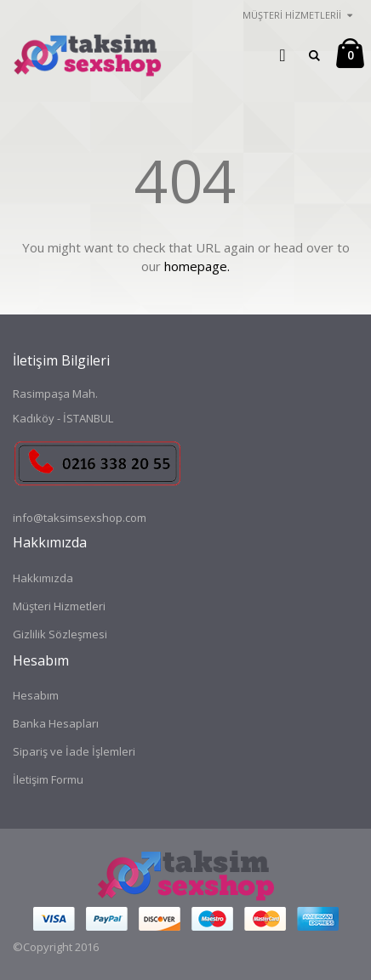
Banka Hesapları (56, 723)
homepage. (197, 266)
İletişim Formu (48, 779)
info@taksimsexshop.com (80, 518)
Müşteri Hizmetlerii (292, 15)
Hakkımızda (43, 578)
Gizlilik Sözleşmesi (60, 634)
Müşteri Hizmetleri (59, 606)
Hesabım (36, 695)
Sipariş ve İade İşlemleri (74, 751)
